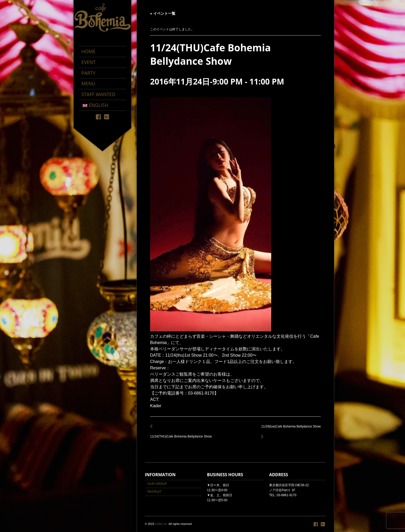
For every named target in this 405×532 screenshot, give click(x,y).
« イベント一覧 (163, 13)
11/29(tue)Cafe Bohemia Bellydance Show (290, 429)
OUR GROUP (157, 484)
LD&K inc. (162, 524)
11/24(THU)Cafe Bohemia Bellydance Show (182, 434)
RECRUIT (154, 492)
